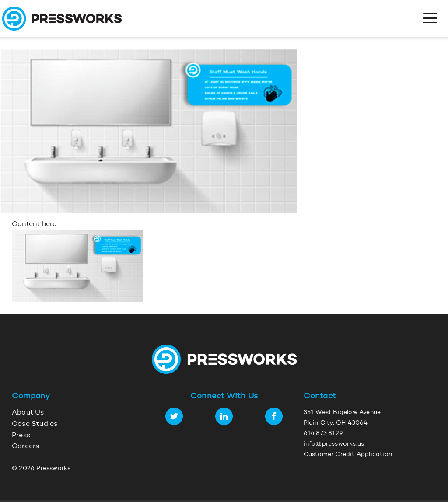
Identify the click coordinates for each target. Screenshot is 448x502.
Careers (25, 446)
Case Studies (35, 424)
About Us (28, 413)
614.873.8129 (323, 434)
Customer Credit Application (348, 455)
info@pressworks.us (334, 444)
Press (21, 436)
